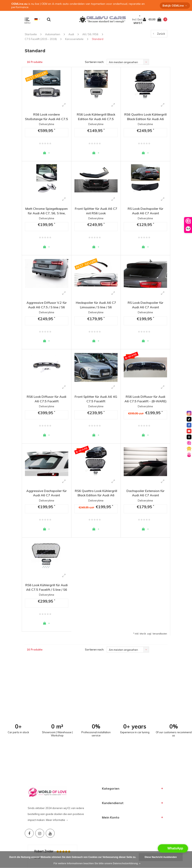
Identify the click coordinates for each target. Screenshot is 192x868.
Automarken (53, 34)
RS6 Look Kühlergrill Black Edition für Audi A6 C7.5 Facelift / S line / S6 (96, 117)
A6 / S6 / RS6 (90, 34)
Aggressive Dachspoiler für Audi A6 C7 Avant (47, 493)
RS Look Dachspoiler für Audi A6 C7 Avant (145, 211)
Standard (98, 39)
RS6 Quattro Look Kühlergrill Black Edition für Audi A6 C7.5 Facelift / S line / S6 (145, 117)
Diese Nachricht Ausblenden (161, 857)
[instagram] (189, 413)
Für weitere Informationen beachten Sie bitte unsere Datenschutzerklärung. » (97, 863)
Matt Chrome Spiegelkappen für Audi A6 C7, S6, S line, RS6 (47, 211)
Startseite (31, 34)
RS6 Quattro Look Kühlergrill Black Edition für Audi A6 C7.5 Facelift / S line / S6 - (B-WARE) (96, 493)
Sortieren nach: (95, 62)
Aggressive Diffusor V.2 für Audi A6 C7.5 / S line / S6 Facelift (47, 305)
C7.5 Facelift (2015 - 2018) (41, 39)
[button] (173, 848)
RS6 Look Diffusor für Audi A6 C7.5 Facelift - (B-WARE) (145, 399)
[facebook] (189, 425)
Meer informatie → (57, 750)
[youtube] (189, 431)
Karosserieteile (74, 39)
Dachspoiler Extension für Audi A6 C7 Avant (145, 493)
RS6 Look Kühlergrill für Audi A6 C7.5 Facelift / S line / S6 (47, 587)
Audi (71, 34)
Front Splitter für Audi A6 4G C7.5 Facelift (96, 399)
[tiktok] (189, 419)
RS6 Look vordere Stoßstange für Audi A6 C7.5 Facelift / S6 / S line (47, 117)
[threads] (189, 437)
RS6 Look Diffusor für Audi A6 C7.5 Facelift (47, 399)
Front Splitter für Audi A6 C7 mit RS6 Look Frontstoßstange (96, 211)
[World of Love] (189, 455)
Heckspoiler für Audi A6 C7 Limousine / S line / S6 (96, 305)
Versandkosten (160, 634)
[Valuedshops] (189, 443)
